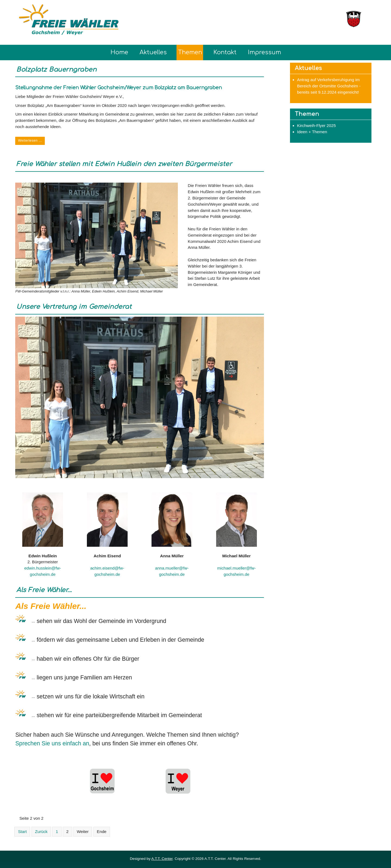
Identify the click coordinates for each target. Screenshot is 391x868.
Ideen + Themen (312, 132)
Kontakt (225, 52)
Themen (190, 52)
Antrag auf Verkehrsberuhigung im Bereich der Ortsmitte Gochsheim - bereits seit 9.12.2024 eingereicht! (329, 86)
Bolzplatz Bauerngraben (56, 70)
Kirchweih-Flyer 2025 (316, 125)
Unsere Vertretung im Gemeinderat (74, 307)
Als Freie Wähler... (44, 590)
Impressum (264, 52)
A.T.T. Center (162, 859)
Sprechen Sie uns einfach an (52, 743)
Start (22, 832)
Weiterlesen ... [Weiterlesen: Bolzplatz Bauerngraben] (30, 141)
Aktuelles (153, 52)
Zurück (41, 832)
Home (119, 52)
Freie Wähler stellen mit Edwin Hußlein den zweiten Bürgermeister (124, 164)
